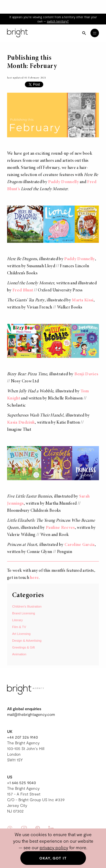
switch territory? (58, 21)
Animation (19, 654)
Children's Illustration (27, 606)
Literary (18, 620)
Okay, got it (53, 858)
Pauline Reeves (60, 528)
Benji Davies (86, 374)
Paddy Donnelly (63, 182)
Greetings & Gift (23, 647)
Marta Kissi (83, 300)
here (34, 578)
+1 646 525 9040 (21, 783)
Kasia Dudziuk (21, 422)
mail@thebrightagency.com (31, 714)
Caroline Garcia (80, 545)
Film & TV (19, 627)
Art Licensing (21, 634)
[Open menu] (95, 33)
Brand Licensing (24, 613)
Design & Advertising (27, 641)
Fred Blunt (23, 290)
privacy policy (54, 847)
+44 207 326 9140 (22, 737)
